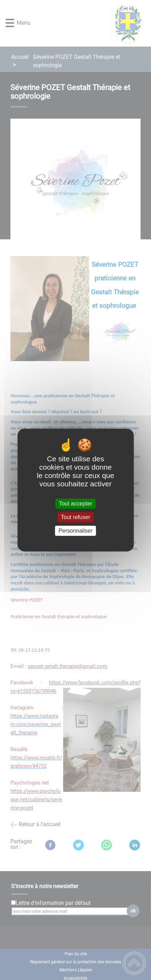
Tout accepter (75, 504)
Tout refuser (75, 517)
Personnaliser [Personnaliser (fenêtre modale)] (76, 531)
